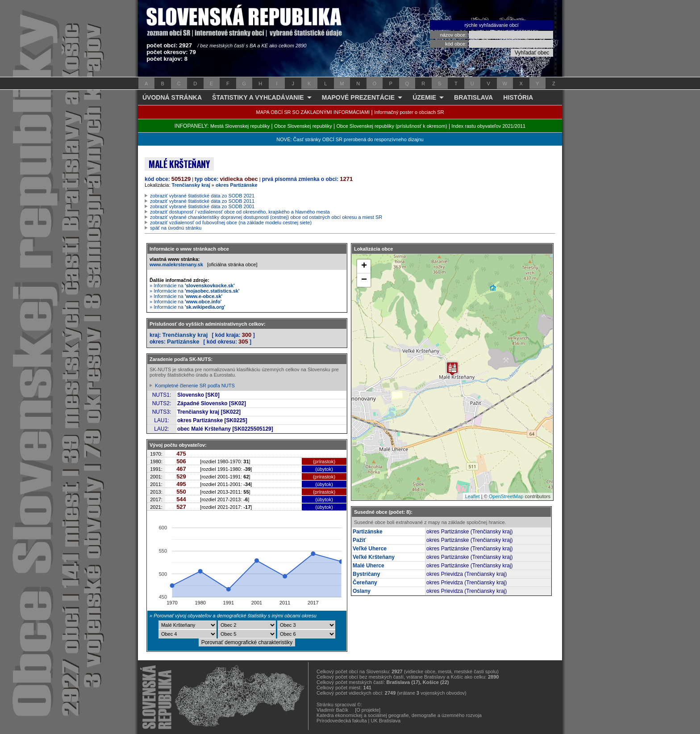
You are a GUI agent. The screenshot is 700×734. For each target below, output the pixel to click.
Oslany (362, 591)
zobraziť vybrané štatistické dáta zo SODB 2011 (202, 201)
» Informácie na (192, 285)
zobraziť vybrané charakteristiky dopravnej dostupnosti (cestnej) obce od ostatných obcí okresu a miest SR (266, 217)
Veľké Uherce (370, 549)
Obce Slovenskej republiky (303, 126)
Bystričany (366, 574)
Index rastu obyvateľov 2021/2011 (488, 126)
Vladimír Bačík (332, 710)
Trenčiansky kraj (191, 185)
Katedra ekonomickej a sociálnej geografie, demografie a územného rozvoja (399, 715)
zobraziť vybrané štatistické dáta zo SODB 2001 (202, 206)
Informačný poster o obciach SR (409, 112)
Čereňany (365, 583)
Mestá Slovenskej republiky (240, 126)
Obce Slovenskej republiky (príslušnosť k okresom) (392, 126)
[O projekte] (368, 710)
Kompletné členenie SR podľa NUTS (195, 386)
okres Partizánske (237, 185)
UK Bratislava (386, 721)
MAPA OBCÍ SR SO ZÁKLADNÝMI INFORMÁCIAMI (313, 112)
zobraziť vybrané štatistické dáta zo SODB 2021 (202, 196)
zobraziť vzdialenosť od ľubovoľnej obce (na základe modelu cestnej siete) (231, 222)
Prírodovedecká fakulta (342, 721)
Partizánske (183, 342)
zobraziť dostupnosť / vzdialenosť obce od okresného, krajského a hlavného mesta (240, 212)
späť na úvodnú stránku (176, 228)
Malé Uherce (369, 566)
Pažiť (359, 540)
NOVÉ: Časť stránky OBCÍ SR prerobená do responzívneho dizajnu (350, 139)
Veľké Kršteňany (374, 557)
